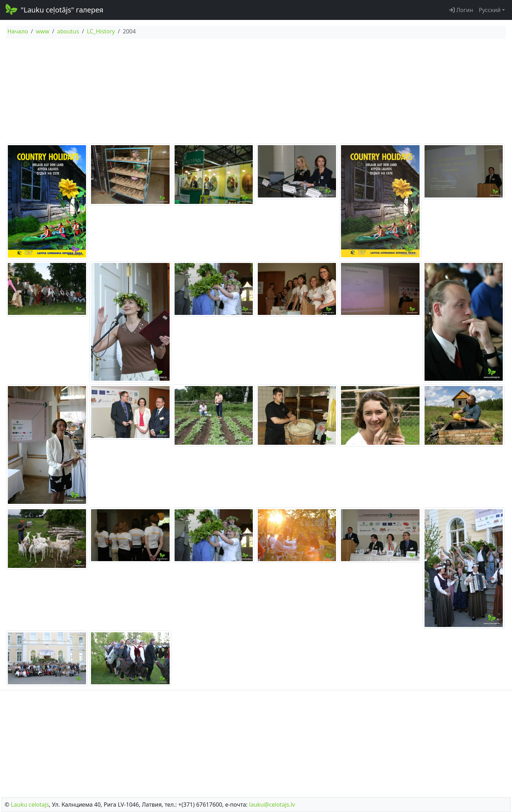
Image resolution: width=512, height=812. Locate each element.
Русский (490, 10)
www (43, 31)
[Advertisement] (256, 92)
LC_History (101, 31)
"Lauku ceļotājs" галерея (54, 9)
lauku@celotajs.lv (272, 805)
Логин (461, 10)
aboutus (68, 31)
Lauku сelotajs (30, 805)
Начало (18, 31)
